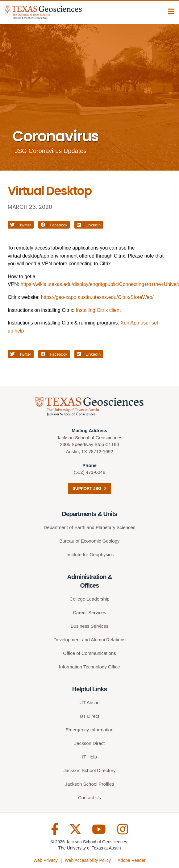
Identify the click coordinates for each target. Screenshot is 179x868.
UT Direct (89, 716)
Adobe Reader (131, 860)
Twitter (21, 225)
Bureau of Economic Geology (89, 541)
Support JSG (89, 488)
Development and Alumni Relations (89, 640)
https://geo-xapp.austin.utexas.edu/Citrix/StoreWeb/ (97, 297)
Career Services (89, 612)
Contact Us (89, 798)
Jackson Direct (89, 743)
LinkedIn (89, 225)
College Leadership (89, 599)
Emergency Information (89, 730)
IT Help (89, 757)
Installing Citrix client (98, 310)
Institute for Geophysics (90, 554)
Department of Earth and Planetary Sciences (90, 527)
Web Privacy (45, 860)
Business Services (90, 626)
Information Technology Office (89, 667)
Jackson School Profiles (89, 784)
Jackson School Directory (89, 770)
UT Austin (90, 703)
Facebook (54, 225)
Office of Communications (89, 653)
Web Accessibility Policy (88, 860)
